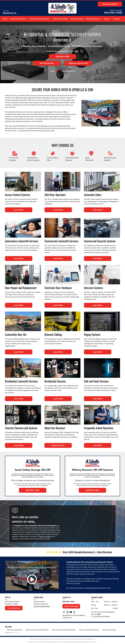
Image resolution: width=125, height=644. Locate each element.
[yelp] (74, 612)
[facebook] (64, 612)
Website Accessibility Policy (88, 639)
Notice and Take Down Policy (73, 639)
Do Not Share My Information (47, 639)
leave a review (45, 537)
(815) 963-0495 (113, 13)
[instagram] (67, 612)
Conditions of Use (60, 639)
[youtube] (71, 612)
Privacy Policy (33, 639)
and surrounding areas (42, 606)
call (18, 131)
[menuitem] (5, 19)
